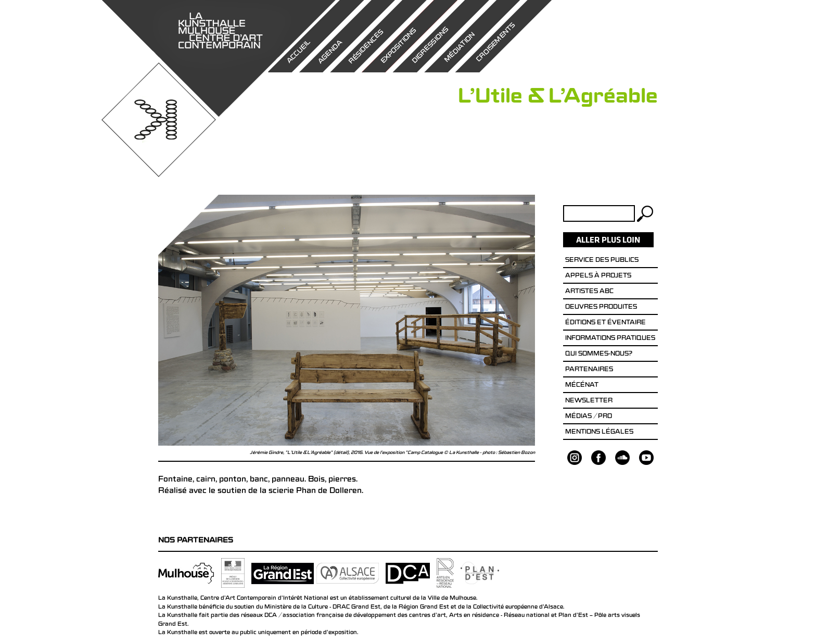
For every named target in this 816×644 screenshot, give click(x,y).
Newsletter (589, 401)
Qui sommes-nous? (599, 355)
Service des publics (602, 261)
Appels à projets (598, 276)
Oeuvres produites (601, 308)
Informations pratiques (610, 339)
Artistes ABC (589, 292)
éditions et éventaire (605, 323)
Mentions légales (599, 433)
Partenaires (589, 370)
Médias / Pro (589, 417)
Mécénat (582, 386)
